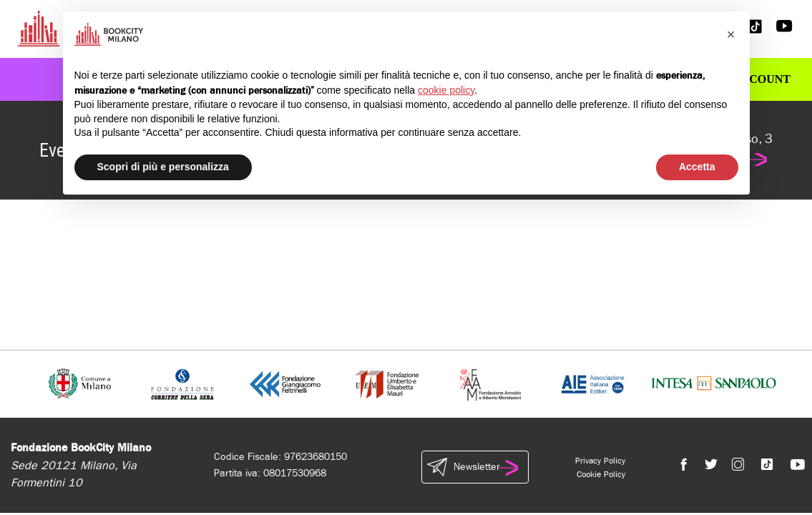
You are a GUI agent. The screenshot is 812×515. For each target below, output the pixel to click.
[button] (731, 34)
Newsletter (475, 467)
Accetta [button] (697, 167)
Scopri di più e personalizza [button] (163, 167)
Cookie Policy (601, 474)
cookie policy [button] (446, 90)
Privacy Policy (600, 461)
